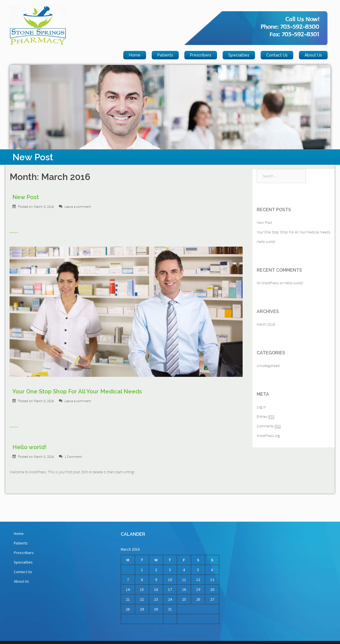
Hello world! (29, 447)
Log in (261, 407)
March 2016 (266, 324)
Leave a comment (78, 207)
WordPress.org (268, 436)
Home (135, 55)
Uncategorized (268, 366)
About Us (313, 55)
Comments (269, 426)
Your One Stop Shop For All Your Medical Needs (77, 391)
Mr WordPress (268, 283)
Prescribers (201, 55)
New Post (26, 197)
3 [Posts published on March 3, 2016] (170, 570)
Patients (165, 55)
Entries (266, 417)
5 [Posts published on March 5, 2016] (198, 570)
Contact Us (277, 55)
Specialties (239, 55)
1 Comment (73, 457)
